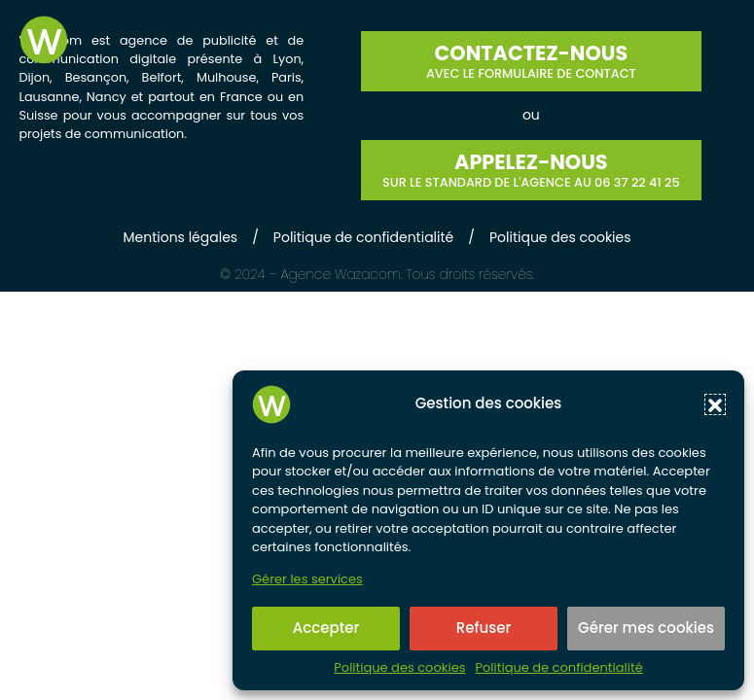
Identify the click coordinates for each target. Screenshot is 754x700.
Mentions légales (180, 237)
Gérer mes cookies (646, 628)
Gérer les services (307, 579)
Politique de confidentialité (558, 668)
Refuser (484, 628)
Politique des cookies (399, 668)
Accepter (326, 628)
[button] (715, 404)
